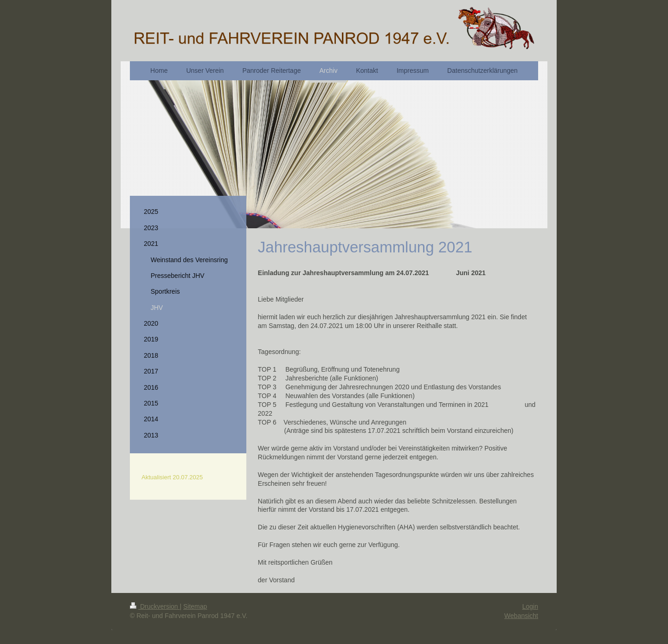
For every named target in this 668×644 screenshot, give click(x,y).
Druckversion (155, 606)
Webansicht (521, 616)
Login (530, 606)
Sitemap (195, 606)
